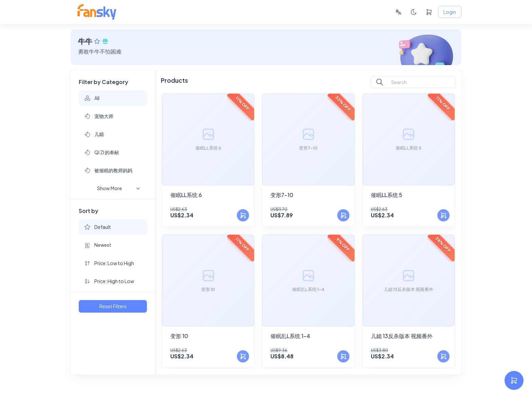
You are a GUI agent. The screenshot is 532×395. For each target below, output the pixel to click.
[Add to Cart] (243, 215)
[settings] (514, 380)
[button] (113, 98)
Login (450, 12)
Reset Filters (113, 306)
